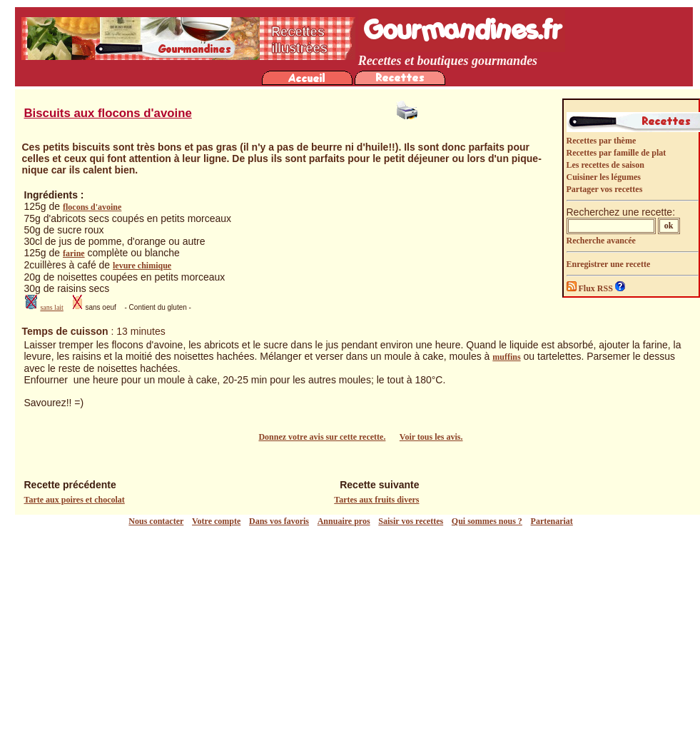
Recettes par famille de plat (617, 153)
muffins (506, 357)
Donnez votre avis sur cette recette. (322, 437)
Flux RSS (591, 288)
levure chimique (142, 266)
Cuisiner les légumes (604, 177)
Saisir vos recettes (411, 521)
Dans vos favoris (279, 521)
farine (74, 253)
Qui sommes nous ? (487, 521)
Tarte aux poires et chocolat (75, 500)
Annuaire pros (344, 521)
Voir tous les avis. (431, 437)
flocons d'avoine (92, 207)
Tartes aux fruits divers (376, 500)
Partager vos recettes (605, 189)
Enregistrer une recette (609, 264)
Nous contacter (156, 521)
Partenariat (552, 521)
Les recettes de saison (605, 165)
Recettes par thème (602, 141)
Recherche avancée (601, 241)
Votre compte (216, 521)
